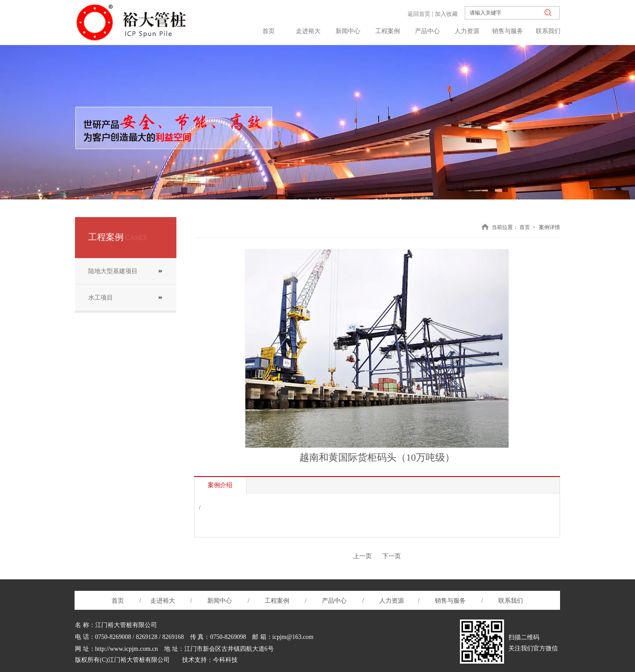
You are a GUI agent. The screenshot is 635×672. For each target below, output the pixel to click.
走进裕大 (163, 601)
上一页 (362, 556)
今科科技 (225, 660)
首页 (525, 227)
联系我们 (510, 601)
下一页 (392, 556)
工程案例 (280, 601)
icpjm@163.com (293, 637)
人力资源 (392, 601)
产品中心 (334, 601)
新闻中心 (220, 601)
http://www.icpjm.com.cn (127, 649)
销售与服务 (450, 601)
